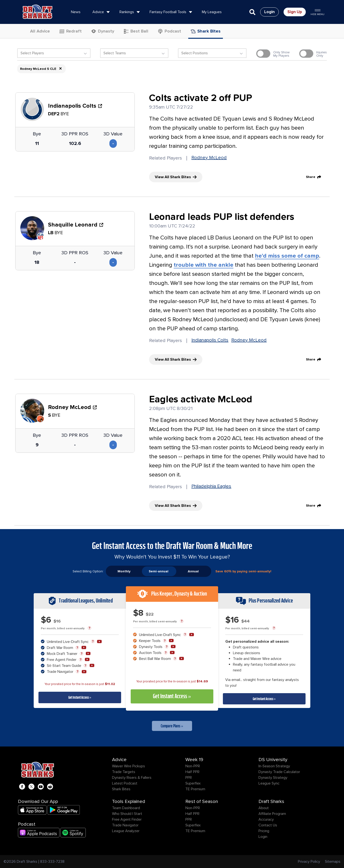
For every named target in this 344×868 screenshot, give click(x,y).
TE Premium (195, 789)
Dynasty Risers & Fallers (132, 778)
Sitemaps (333, 862)
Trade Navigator (125, 825)
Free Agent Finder (127, 819)
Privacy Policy (309, 862)
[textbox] (54, 53)
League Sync (269, 783)
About (264, 808)
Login (263, 837)
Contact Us (268, 825)
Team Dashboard (126, 808)
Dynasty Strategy (273, 778)
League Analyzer (126, 831)
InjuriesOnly (322, 54)
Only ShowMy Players (281, 54)
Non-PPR (193, 766)
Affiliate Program (272, 814)
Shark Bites (121, 789)
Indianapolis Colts (210, 340)
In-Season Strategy (274, 766)
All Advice (37, 31)
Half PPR (192, 772)
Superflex (193, 783)
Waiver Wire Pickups (129, 766)
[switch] (263, 54)
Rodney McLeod (209, 158)
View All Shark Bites (176, 177)
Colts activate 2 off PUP (201, 98)
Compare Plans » (172, 726)
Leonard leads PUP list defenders (222, 217)
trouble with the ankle (204, 265)
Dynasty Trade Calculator (279, 772)
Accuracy (266, 819)
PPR (189, 778)
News (76, 12)
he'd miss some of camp (287, 256)
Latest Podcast (125, 783)
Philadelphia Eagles (211, 486)
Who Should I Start (127, 814)
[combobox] (54, 54)
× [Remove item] (60, 69)
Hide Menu (317, 12)
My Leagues (212, 12)
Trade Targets (124, 772)
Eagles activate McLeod (201, 399)
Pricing (264, 831)
